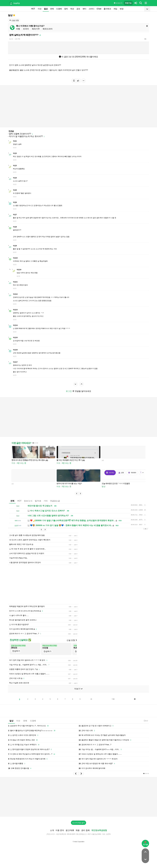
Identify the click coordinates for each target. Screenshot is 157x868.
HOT (33, 9)
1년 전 (11, 39)
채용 (78, 830)
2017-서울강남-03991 (94, 834)
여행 (18, 29)
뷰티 (84, 9)
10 (91, 699)
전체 (12, 501)
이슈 (40, 9)
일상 (46, 9)
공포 (78, 9)
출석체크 (107, 9)
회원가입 (128, 3)
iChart (99, 9)
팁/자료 (38, 501)
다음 (113, 699)
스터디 (91, 9)
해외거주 (36, 29)
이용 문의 (60, 830)
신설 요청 (14, 20)
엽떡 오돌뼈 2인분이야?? (20, 134)
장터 (66, 9)
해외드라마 (48, 29)
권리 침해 (85, 830)
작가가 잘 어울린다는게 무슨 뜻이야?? (26, 136)
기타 (46, 501)
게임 (115, 9)
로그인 (69, 391)
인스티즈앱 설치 (78, 823)
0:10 (146, 721)
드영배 (59, 9)
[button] (77, 494)
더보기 (78, 689)
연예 (52, 9)
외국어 (26, 29)
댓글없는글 (55, 501)
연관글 (11, 131)
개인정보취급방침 (99, 830)
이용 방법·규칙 (118, 3)
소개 (52, 830)
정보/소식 (28, 501)
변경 (122, 9)
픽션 (72, 9)
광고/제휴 (70, 830)
